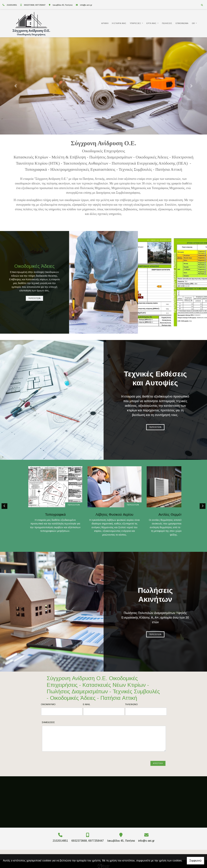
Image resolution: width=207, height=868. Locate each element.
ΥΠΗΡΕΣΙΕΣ (136, 23)
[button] (16, 86)
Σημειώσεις (48, 727)
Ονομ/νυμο (48, 709)
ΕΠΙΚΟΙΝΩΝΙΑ (182, 23)
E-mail (87, 709)
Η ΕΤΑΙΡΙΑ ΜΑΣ (119, 23)
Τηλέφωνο (131, 709)
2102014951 (12, 5)
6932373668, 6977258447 (35, 5)
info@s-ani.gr (86, 5)
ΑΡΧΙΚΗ (105, 23)
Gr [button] (193, 23)
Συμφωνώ (195, 861)
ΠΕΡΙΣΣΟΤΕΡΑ (34, 298)
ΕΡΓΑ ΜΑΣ (152, 23)
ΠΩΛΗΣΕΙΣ (167, 23)
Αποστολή (158, 764)
